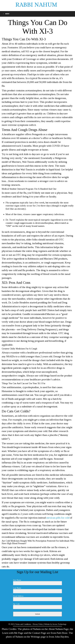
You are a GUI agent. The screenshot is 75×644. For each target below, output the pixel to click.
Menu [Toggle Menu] (6, 14)
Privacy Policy (38, 624)
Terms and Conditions (23, 624)
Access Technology (59, 624)
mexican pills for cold (58, 518)
